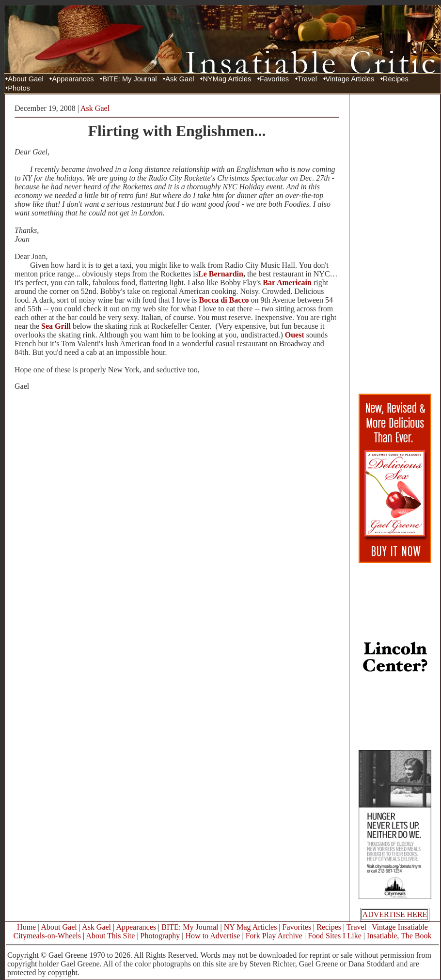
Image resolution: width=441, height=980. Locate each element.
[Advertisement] (395, 244)
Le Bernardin (221, 274)
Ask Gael (180, 79)
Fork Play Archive (274, 936)
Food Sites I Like (335, 936)
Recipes (396, 79)
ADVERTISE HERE (395, 914)
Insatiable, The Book (399, 936)
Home (26, 927)
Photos (19, 88)
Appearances (73, 79)
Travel (307, 79)
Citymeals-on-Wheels (47, 936)
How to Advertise (213, 936)
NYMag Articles (227, 79)
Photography (160, 936)
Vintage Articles (350, 79)
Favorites (274, 79)
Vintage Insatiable (400, 927)
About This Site (110, 936)
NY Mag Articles (251, 927)
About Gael (25, 79)
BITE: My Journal (129, 79)
